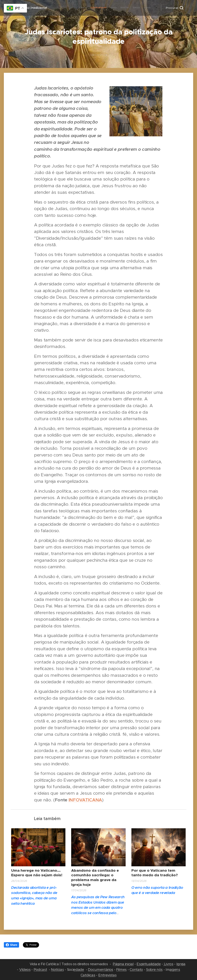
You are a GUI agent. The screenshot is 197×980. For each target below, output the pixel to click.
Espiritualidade (149, 964)
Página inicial (123, 964)
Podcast (40, 970)
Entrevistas (107, 975)
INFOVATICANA (85, 800)
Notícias (57, 970)
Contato (136, 970)
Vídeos (25, 970)
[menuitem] (101, 8)
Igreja (181, 964)
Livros (168, 964)
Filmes (121, 970)
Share (11, 945)
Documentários (101, 970)
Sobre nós (154, 970)
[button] (174, 8)
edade (79, 970)
